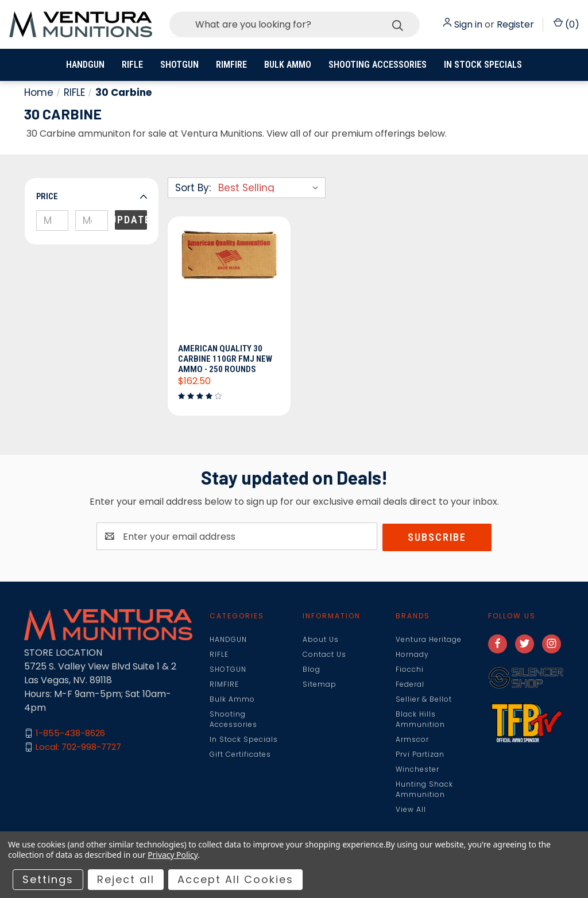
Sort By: (193, 188)
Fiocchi (410, 670)
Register (515, 24)
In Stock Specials (483, 65)
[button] (92, 196)
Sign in (468, 24)
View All (411, 810)
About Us (321, 640)
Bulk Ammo (288, 65)
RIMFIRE (231, 65)
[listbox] (271, 188)
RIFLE (132, 65)
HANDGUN (85, 65)
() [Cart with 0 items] (566, 24)
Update (131, 220)
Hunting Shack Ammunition (424, 790)
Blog (312, 670)
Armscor (412, 740)
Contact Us (324, 655)
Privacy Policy (173, 855)
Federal (410, 685)
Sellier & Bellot (424, 700)
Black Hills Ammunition (420, 720)
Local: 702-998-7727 (78, 748)
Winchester (417, 770)
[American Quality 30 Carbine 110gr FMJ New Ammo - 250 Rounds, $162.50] (229, 284)
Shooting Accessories (378, 65)
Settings (48, 879)
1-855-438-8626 (70, 734)
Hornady (412, 655)
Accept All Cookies (235, 879)
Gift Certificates (240, 755)
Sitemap (320, 685)
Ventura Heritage (429, 640)
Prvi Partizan (420, 755)
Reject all (126, 879)
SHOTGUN (179, 65)
